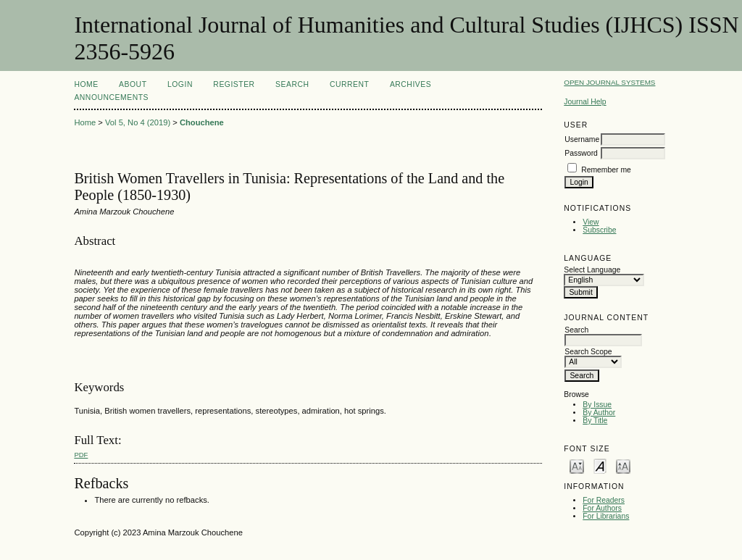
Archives (410, 84)
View (591, 222)
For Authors (602, 508)
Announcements (111, 97)
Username (582, 139)
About (133, 84)
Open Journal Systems (609, 82)
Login (180, 84)
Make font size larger (623, 465)
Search (292, 84)
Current (349, 84)
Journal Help (585, 102)
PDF (81, 455)
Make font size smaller (577, 465)
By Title (595, 421)
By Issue (597, 405)
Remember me (606, 170)
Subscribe (599, 230)
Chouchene (202, 122)
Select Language (592, 270)
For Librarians (606, 516)
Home (86, 84)
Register (234, 84)
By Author (599, 413)
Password (581, 153)
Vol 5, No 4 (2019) (138, 122)
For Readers (604, 500)
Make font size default (600, 465)
